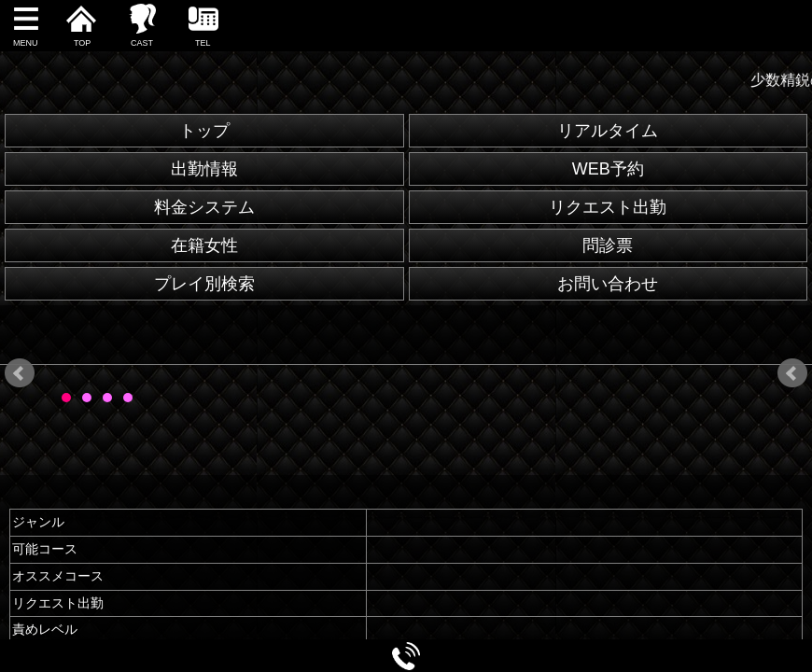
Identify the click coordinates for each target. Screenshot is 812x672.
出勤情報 (204, 169)
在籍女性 (204, 245)
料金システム (204, 207)
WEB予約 (608, 169)
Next (792, 373)
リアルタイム (608, 131)
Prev (20, 373)
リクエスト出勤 (608, 207)
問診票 (608, 245)
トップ (204, 131)
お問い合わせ (608, 284)
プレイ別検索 (204, 284)
